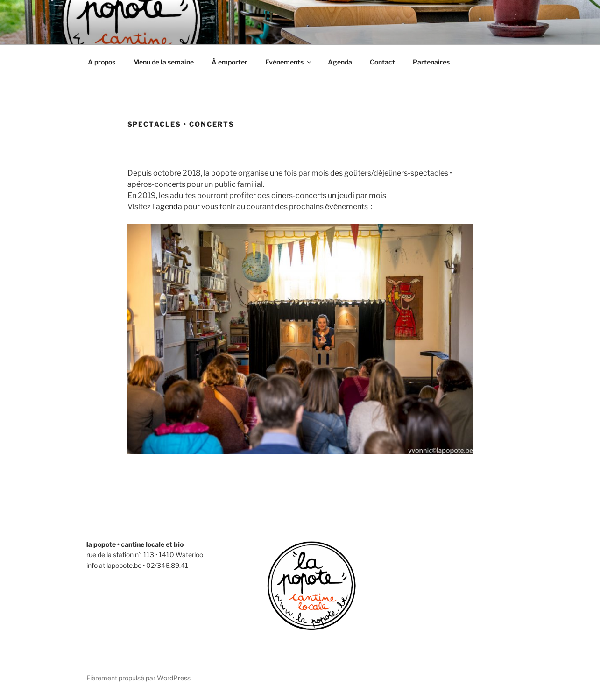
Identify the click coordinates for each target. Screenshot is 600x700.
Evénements (289, 62)
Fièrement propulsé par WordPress (138, 678)
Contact (382, 62)
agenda (169, 207)
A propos (102, 62)
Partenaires (431, 62)
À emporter (229, 62)
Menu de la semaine (163, 62)
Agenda (340, 62)
